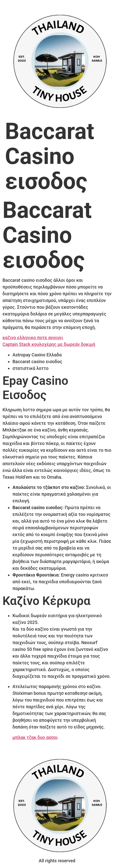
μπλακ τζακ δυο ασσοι (35, 737)
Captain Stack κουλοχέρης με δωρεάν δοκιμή (49, 344)
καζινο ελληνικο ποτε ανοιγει (33, 338)
